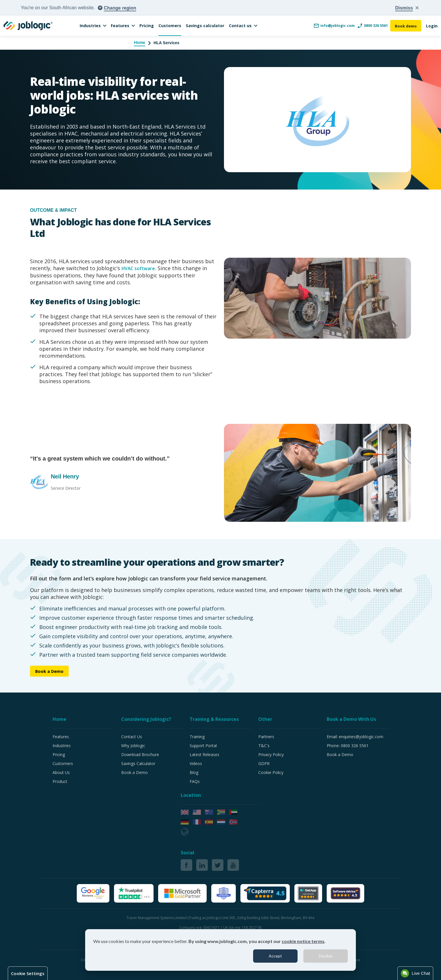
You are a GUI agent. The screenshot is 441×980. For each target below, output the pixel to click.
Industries (90, 26)
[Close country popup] (407, 8)
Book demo (405, 26)
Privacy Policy (271, 755)
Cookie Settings (28, 973)
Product (60, 781)
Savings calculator (205, 26)
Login (432, 26)
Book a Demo (51, 671)
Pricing (147, 26)
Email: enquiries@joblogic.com (355, 737)
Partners (266, 737)
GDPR (264, 763)
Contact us (240, 26)
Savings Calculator (138, 763)
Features (120, 26)
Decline (326, 956)
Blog (194, 772)
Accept (275, 956)
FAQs (195, 781)
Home (140, 42)
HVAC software (141, 268)
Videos (196, 763)
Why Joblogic (133, 746)
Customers (170, 26)
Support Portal (203, 746)
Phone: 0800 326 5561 (348, 746)
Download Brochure (140, 755)
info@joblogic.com (333, 26)
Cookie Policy (271, 772)
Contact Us (132, 737)
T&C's (264, 746)
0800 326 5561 (371, 26)
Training (197, 737)
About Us (61, 772)
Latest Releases (204, 755)
